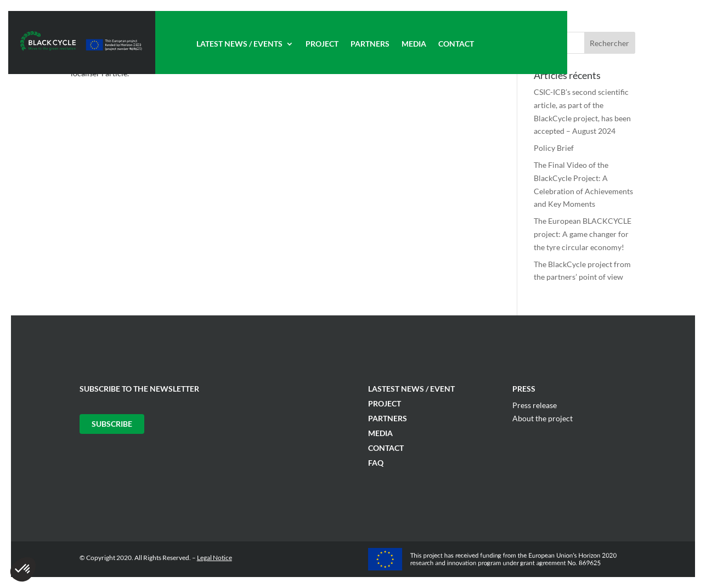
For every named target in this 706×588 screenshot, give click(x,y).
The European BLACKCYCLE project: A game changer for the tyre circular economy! (583, 234)
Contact (456, 44)
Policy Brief (554, 148)
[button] (23, 569)
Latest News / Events (239, 44)
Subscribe (112, 424)
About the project (543, 418)
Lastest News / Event (411, 389)
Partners (370, 44)
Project (322, 44)
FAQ (376, 463)
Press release (535, 405)
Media (414, 44)
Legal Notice (214, 558)
